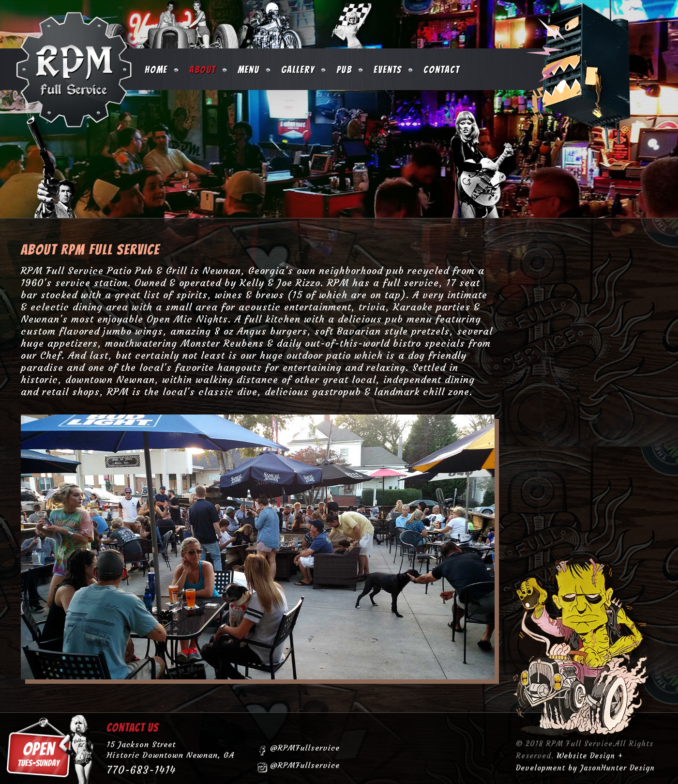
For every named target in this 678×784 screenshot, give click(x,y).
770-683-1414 (142, 770)
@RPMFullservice (299, 749)
